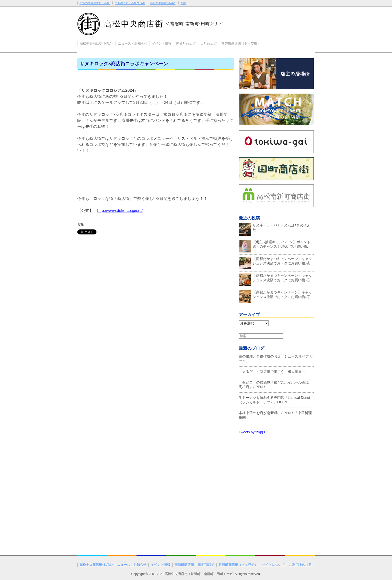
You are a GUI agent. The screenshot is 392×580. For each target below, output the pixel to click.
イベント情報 (162, 44)
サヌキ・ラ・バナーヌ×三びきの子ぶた (275, 229)
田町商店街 (209, 44)
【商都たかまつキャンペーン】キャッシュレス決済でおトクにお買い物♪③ (275, 279)
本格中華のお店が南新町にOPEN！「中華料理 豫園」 (275, 415)
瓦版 (183, 3)
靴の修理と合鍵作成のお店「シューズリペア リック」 (276, 359)
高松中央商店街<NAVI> (96, 44)
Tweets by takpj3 (252, 432)
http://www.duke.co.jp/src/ (120, 211)
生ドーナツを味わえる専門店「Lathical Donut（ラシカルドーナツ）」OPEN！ (274, 400)
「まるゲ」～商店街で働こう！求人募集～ (272, 372)
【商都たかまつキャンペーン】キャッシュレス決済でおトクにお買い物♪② (275, 296)
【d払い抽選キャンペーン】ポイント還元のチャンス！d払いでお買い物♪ (275, 245)
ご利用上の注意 (300, 565)
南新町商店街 (186, 44)
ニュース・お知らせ (133, 44)
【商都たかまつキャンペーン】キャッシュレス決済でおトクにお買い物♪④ (275, 262)
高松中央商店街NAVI (163, 3)
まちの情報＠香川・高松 (95, 3)
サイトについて (273, 565)
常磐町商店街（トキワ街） (241, 44)
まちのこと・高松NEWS (130, 3)
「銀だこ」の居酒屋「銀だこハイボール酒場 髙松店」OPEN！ (275, 385)
